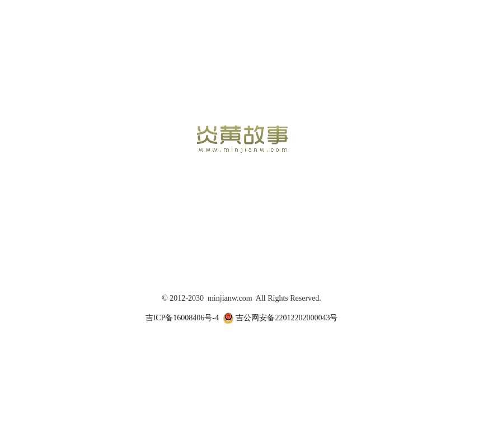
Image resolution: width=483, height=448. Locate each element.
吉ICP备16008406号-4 (182, 318)
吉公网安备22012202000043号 (280, 318)
